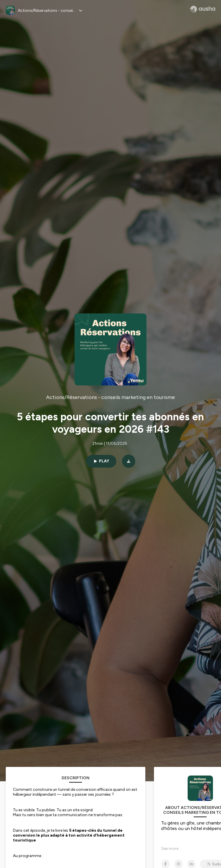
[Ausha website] (203, 9)
